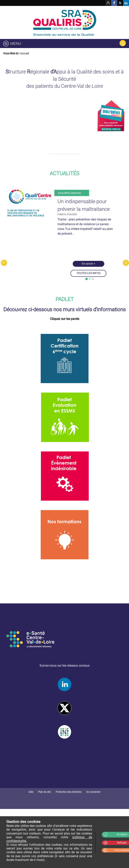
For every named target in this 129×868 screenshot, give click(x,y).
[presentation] (4, 263)
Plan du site (45, 792)
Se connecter (93, 792)
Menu (16, 44)
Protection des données (69, 792)
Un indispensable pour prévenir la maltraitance (84, 205)
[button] (87, 279)
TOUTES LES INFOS (88, 273)
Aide (31, 792)
